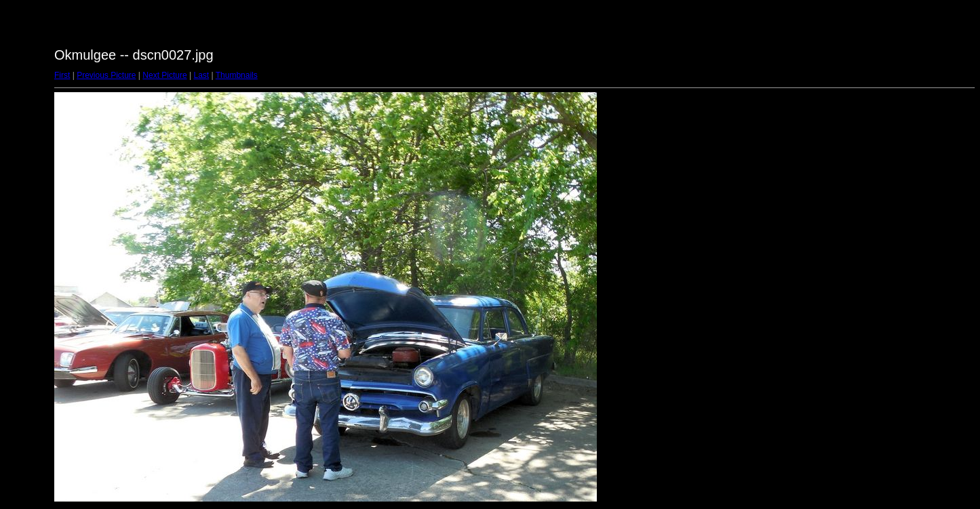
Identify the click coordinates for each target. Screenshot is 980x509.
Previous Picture (106, 75)
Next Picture (164, 75)
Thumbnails (237, 75)
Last (201, 75)
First (62, 75)
